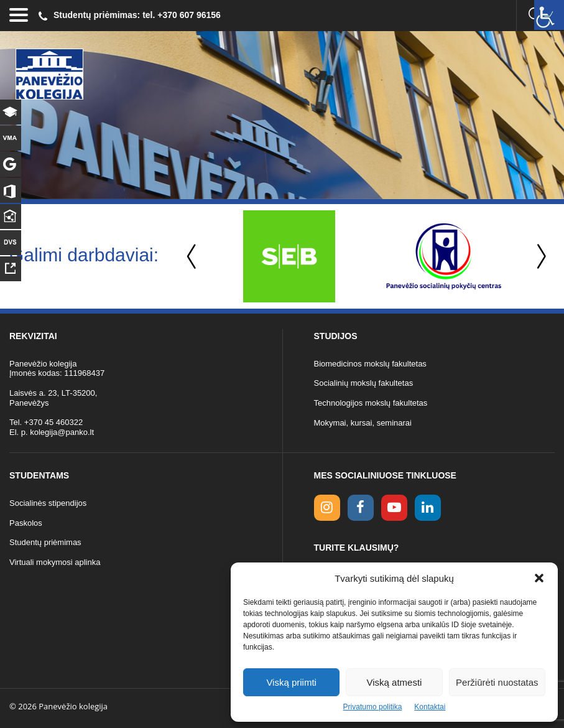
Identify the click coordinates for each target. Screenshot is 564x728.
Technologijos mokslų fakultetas (371, 403)
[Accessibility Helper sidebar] (549, 15)
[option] (289, 256)
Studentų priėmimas (45, 542)
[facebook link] (361, 508)
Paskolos (26, 523)
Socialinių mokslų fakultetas (364, 383)
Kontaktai (430, 707)
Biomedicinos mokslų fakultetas (370, 364)
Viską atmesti (395, 682)
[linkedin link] (428, 508)
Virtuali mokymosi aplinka (55, 562)
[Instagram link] (327, 508)
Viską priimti (291, 682)
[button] (539, 578)
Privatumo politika (373, 707)
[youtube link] (394, 508)
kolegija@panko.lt (62, 432)
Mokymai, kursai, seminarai (363, 423)
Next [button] (539, 257)
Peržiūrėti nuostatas (497, 682)
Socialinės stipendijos (48, 503)
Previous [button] (193, 257)
